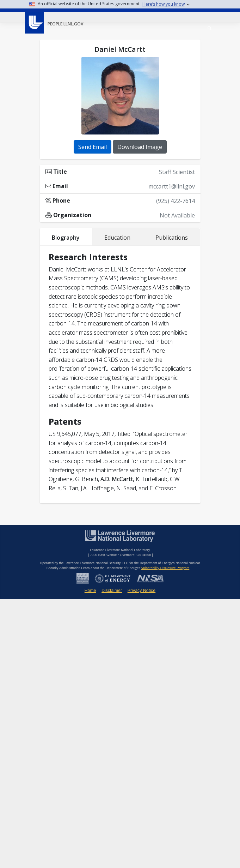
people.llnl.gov (65, 24)
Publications (172, 238)
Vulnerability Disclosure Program (165, 568)
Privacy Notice (142, 591)
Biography (66, 238)
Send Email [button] (93, 147)
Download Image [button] (140, 147)
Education (117, 238)
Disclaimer (112, 591)
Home (90, 591)
